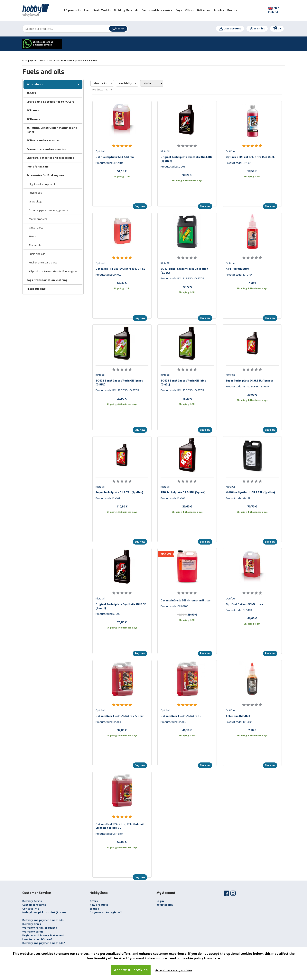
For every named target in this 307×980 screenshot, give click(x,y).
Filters (33, 236)
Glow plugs (36, 201)
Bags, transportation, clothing (47, 280)
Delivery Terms (32, 901)
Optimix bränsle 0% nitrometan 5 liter (186, 601)
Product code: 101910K (239, 275)
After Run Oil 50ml (238, 716)
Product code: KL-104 (173, 498)
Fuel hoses (35, 193)
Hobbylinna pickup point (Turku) (44, 912)
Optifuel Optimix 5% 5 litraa (244, 604)
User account (230, 28)
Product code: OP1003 (108, 275)
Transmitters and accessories (46, 149)
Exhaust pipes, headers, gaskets (48, 210)
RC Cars (31, 93)
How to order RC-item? (37, 939)
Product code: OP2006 (108, 722)
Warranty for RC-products (40, 928)
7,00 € (252, 283)
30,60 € (187, 506)
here (216, 958)
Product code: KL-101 (108, 498)
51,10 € (122, 171)
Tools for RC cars (37, 167)
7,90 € (252, 730)
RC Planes (33, 110)
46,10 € (187, 730)
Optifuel (100, 151)
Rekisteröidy (165, 905)
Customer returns (34, 905)
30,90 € (252, 394)
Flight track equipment (42, 184)
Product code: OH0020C (174, 606)
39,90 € (187, 614)
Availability (126, 83)
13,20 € (187, 398)
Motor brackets (38, 219)
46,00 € (252, 618)
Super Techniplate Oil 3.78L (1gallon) (119, 492)
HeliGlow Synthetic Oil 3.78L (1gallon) (250, 492)
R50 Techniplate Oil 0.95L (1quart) (183, 492)
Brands (94, 909)
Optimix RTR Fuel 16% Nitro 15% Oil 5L (120, 269)
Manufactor (101, 83)
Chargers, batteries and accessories (50, 158)
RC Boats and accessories (43, 140)
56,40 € (122, 283)
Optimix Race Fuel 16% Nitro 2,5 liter (120, 716)
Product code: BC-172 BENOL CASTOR (117, 390)
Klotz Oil (165, 151)
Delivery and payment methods (43, 920)
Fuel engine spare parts (43, 262)
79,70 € (187, 287)
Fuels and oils (37, 254)
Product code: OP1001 (239, 163)
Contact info (31, 909)
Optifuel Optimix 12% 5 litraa (115, 157)
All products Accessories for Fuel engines (53, 271)
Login (160, 901)
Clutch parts (36, 228)
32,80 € (122, 730)
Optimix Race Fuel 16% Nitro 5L (181, 716)
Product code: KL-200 (108, 614)
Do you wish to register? (106, 912)
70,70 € (252, 506)
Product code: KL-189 (238, 498)
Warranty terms (33, 932)
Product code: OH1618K (109, 834)
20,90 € (122, 398)
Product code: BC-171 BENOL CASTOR (182, 278)
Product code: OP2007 (173, 722)
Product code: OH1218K (109, 163)
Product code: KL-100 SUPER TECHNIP (247, 386)
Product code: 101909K (239, 722)
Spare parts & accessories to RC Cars (50, 102)
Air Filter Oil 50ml (237, 269)
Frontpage (28, 60)
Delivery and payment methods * (44, 943)
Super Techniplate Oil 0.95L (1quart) (249, 381)
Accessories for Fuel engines (45, 175)
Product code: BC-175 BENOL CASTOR (182, 390)
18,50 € (252, 171)
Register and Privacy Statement (43, 935)
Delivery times (32, 924)
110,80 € (122, 506)
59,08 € (122, 842)
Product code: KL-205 (173, 167)
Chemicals (35, 245)
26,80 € (122, 622)
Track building (36, 289)
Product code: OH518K (239, 610)
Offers (94, 901)
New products (99, 905)
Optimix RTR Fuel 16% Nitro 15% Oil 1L (250, 157)
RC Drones (33, 119)
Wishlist (257, 28)
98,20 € (187, 175)
